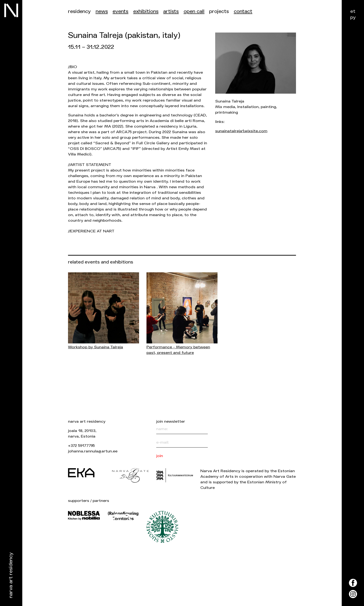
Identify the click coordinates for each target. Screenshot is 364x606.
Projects (219, 12)
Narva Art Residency (11, 575)
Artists (171, 12)
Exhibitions (146, 12)
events (120, 12)
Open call (194, 12)
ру (353, 17)
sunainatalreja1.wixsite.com (241, 131)
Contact (243, 12)
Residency (79, 12)
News (102, 12)
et (353, 11)
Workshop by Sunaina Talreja (96, 347)
